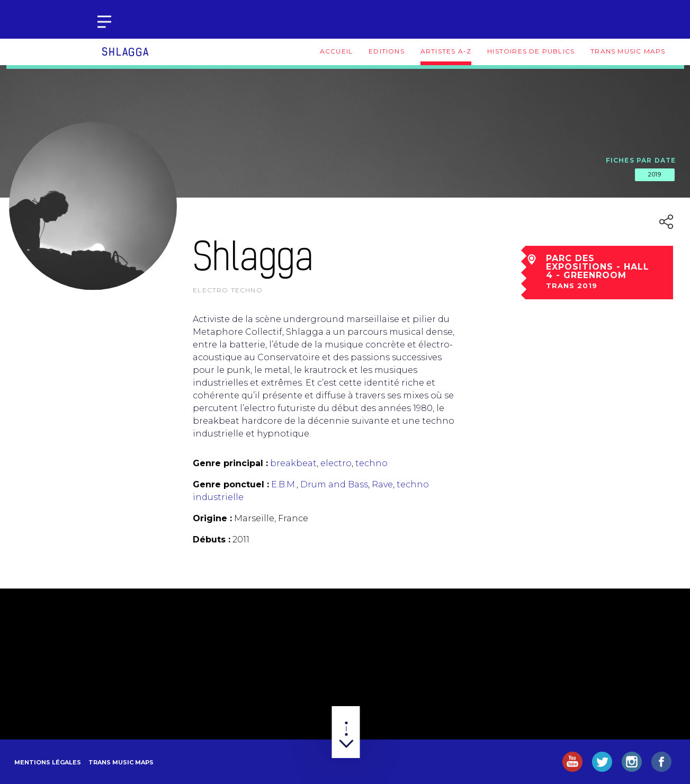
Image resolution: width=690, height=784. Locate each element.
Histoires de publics (531, 51)
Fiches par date (641, 160)
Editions (387, 51)
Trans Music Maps (628, 51)
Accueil (336, 51)
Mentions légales (48, 762)
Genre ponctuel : (231, 484)
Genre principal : (230, 463)
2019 (655, 174)
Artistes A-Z (446, 51)
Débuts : (212, 540)
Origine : (212, 518)
